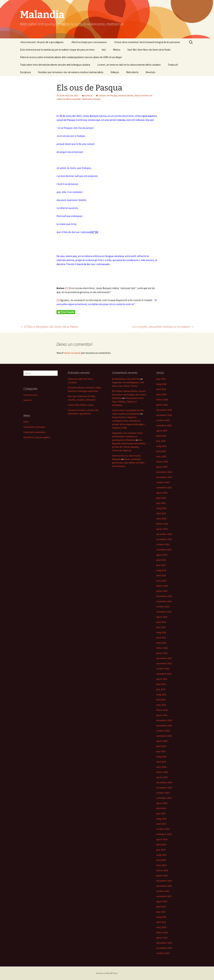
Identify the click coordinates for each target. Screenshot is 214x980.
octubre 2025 (163, 420)
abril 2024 (161, 513)
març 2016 (161, 865)
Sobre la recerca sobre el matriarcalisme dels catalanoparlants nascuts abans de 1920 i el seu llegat (71, 57)
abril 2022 (161, 638)
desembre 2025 (164, 410)
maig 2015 (161, 917)
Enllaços (115, 72)
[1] (67, 288)
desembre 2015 (164, 881)
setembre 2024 (164, 487)
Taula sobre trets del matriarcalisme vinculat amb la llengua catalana (55, 65)
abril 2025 (161, 451)
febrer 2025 (162, 462)
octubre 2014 (163, 953)
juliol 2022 (161, 622)
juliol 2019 (161, 808)
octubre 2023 (163, 544)
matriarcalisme (126, 95)
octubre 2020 (163, 731)
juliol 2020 (161, 746)
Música (117, 50)
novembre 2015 (164, 886)
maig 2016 (161, 855)
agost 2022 (162, 617)
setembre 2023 (164, 550)
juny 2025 (161, 441)
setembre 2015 (164, 896)
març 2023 (161, 581)
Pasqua (97, 99)
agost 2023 (162, 555)
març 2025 (161, 456)
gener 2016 (162, 876)
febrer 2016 (162, 870)
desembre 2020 (164, 720)
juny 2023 (161, 565)
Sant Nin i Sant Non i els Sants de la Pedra (149, 50)
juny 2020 (161, 751)
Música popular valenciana (79, 99)
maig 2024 (161, 508)
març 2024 (161, 519)
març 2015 (161, 927)
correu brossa (31, 395)
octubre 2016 (163, 829)
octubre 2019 (163, 793)
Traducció (173, 65)
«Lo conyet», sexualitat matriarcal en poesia (163, 327)
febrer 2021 (162, 710)
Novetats (151, 72)
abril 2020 (161, 762)
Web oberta (132, 72)
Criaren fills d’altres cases (81, 405)
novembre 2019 (164, 788)
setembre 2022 (164, 612)
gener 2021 (162, 715)
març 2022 (161, 643)
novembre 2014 (164, 948)
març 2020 (161, 767)
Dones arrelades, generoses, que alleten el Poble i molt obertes (129, 463)
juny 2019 (161, 813)
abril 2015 (161, 922)
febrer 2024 (162, 524)
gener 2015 (162, 938)
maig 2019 (161, 819)
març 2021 (161, 705)
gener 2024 (162, 529)
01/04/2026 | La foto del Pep (126, 379)
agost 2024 (162, 493)
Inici (104, 50)
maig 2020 (161, 757)
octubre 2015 (163, 891)
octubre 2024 (163, 482)
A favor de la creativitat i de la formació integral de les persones (147, 42)
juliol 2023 (161, 560)
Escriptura (25, 72)
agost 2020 (162, 741)
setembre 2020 (164, 736)
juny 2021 (161, 689)
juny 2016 (161, 850)
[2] (58, 300)
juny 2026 (161, 379)
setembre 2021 (164, 674)
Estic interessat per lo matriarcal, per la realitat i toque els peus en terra (57, 50)
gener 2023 (162, 591)
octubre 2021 (163, 669)
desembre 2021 (164, 658)
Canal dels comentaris (34, 432)
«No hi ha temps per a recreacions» (89, 42)
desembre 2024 (164, 472)
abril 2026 (161, 389)
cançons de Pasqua (108, 95)
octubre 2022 (163, 606)
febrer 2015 (162, 932)
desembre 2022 (164, 596)
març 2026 (161, 394)
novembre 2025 (164, 415)
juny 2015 (161, 912)
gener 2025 (162, 467)
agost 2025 (162, 431)
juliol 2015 (161, 907)
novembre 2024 (164, 477)
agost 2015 (162, 901)
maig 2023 (161, 570)
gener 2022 (162, 653)
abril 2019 (161, 824)
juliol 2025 (161, 436)
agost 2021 (162, 679)
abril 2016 (161, 860)
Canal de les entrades (34, 427)
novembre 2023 (164, 539)
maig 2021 (161, 694)
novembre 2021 (164, 663)
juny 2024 (161, 503)
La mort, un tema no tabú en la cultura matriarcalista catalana (129, 65)
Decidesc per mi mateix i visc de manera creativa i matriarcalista (71, 72)
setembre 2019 (164, 798)
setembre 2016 (164, 834)
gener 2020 (162, 777)
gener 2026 (162, 405)
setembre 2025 (164, 425)
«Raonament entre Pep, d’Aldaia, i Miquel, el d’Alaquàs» (128, 402)
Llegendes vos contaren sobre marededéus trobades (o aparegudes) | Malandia (127, 436)
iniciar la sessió (72, 353)
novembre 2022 (164, 601)
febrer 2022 (162, 648)
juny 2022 (161, 627)
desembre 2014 (164, 943)
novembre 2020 (164, 725)
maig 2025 (161, 446)
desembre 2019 (164, 782)
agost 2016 (162, 839)
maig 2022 (161, 632)
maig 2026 (161, 384)
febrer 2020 (162, 772)
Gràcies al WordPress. (107, 973)
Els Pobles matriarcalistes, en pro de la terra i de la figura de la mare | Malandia (129, 395)
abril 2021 (161, 700)
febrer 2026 (162, 400)
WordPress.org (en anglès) (37, 437)
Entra (26, 422)
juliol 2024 (161, 498)
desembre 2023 (164, 534)
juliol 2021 (161, 684)
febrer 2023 (162, 586)
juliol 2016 (161, 844)
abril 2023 (161, 575)
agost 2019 (162, 803)
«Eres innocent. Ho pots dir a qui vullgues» (42, 42)
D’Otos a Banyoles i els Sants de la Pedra (49, 327)
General (88, 95)
